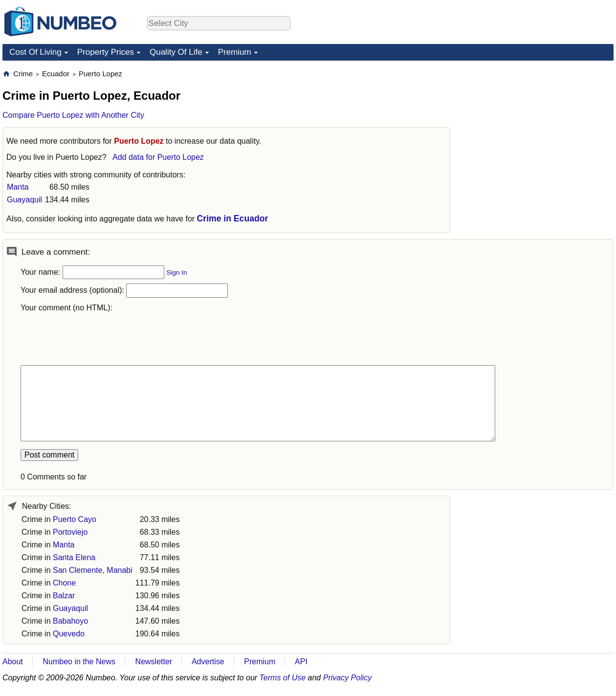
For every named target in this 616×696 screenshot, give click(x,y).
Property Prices (106, 52)
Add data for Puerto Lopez (158, 157)
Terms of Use (283, 678)
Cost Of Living (35, 52)
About (13, 662)
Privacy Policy (348, 678)
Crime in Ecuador (233, 218)
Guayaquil (24, 200)
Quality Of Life (176, 52)
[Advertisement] (498, 216)
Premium (235, 52)
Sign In (176, 272)
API (301, 662)
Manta (18, 187)
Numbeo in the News (79, 662)
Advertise (208, 662)
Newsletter (154, 662)
